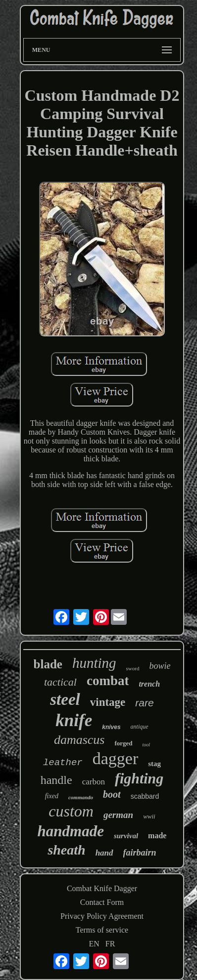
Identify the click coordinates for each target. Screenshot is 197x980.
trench (149, 684)
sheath (66, 850)
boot (112, 794)
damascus (79, 740)
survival (126, 836)
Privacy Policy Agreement (102, 916)
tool (147, 745)
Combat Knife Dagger (102, 888)
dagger (116, 758)
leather (63, 763)
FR (110, 944)
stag (154, 764)
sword (133, 668)
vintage (108, 702)
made (157, 836)
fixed (52, 796)
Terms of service (102, 930)
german (118, 815)
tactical (60, 682)
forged (123, 743)
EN (94, 944)
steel (65, 699)
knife (74, 720)
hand (104, 853)
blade (48, 664)
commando (81, 797)
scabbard (145, 796)
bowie (160, 666)
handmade (71, 831)
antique (140, 727)
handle (56, 780)
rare (144, 703)
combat (108, 681)
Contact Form (102, 902)
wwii (149, 816)
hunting (94, 663)
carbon (94, 782)
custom (71, 811)
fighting (139, 778)
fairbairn (140, 853)
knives (111, 727)
